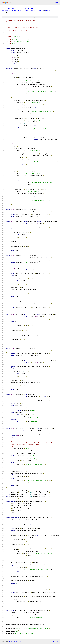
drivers (41, 11)
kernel (14, 8)
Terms (20, 641)
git (19, 8)
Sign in (57, 3)
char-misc (31, 8)
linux (3, 8)
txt (53, 641)
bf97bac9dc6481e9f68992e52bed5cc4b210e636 (19, 11)
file (36, 17)
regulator (49, 11)
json (57, 641)
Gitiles (10, 641)
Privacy (15, 641)
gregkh (24, 8)
